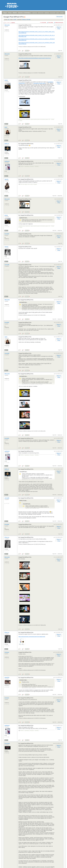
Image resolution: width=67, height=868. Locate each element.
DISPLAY (7, 144)
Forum (10, 13)
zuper (6, 127)
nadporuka (60, 196)
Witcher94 (7, 25)
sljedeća (13, 23)
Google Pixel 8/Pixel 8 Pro (25, 25)
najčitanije (47, 13)
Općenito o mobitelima (24, 13)
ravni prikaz (51, 22)
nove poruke (53, 13)
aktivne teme (41, 13)
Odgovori (59, 27)
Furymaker (7, 743)
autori (58, 13)
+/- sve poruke (43, 22)
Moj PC (6, 124)
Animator (7, 652)
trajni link (60, 51)
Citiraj (59, 29)
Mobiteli (15, 13)
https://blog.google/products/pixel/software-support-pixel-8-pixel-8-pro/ (35, 58)
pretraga (62, 13)
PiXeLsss (7, 537)
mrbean (7, 247)
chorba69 (7, 265)
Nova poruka (60, 17)
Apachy (7, 179)
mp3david (7, 161)
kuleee (6, 80)
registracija (35, 13)
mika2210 (7, 678)
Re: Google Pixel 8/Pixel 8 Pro (26, 144)
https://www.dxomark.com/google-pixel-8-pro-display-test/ (32, 637)
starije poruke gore (59, 22)
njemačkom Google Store (39, 83)
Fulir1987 (7, 234)
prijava (30, 13)
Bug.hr (5, 13)
